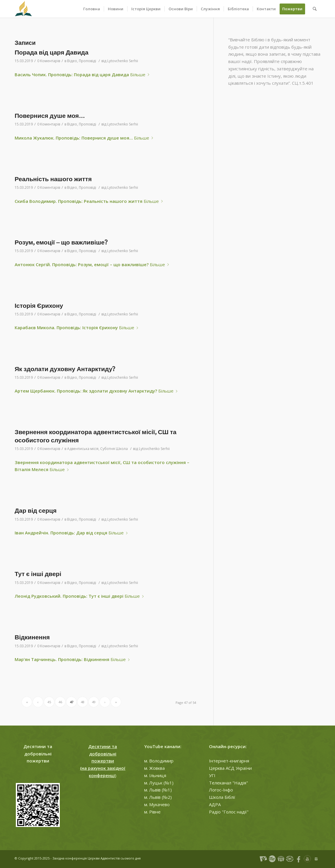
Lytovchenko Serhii (123, 61)
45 (49, 702)
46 (60, 702)
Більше (141, 74)
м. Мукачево (157, 804)
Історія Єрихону (39, 306)
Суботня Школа (114, 449)
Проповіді (87, 61)
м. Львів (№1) (158, 790)
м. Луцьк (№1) (159, 783)
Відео (72, 61)
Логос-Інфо (221, 790)
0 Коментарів (49, 61)
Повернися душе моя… (50, 116)
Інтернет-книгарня (229, 761)
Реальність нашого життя (53, 179)
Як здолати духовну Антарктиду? (65, 369)
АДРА (215, 804)
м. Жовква (154, 768)
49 (94, 702)
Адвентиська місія (83, 449)
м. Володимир (159, 761)
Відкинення (32, 637)
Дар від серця (36, 511)
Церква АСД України (230, 768)
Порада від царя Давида (52, 52)
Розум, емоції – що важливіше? (61, 242)
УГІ (212, 775)
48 (83, 702)
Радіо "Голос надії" (229, 812)
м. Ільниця (155, 775)
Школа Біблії (222, 797)
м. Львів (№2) (158, 797)
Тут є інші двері (38, 574)
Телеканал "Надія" (228, 783)
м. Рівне (152, 812)
